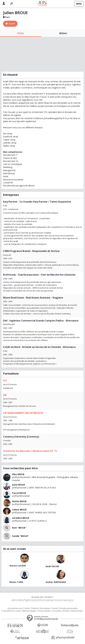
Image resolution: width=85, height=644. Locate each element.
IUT (5, 380)
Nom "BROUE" (19, 528)
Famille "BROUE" (20, 536)
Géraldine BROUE (21, 518)
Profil (20, 33)
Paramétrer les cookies (12, 611)
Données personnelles (69, 608)
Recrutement (45, 608)
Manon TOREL (16, 582)
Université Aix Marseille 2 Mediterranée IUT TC (30, 451)
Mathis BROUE (19, 501)
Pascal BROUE (19, 493)
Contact (27, 608)
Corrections (57, 611)
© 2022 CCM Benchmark (73, 611)
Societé (55, 608)
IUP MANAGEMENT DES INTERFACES (23, 413)
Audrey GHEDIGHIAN (56, 582)
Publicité (35, 608)
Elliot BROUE (18, 474)
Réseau (63, 33)
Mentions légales (29, 611)
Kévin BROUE (18, 485)
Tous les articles (44, 611)
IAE (5, 395)
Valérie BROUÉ (19, 510)
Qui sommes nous (15, 608)
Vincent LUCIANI (18, 566)
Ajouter (12, 23)
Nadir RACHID (52, 566)
